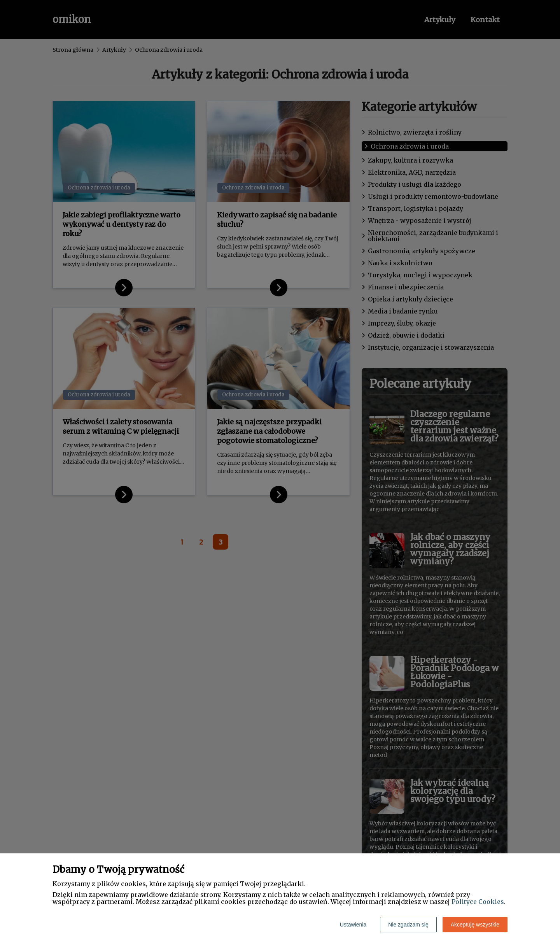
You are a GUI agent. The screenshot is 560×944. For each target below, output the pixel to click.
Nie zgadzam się (408, 925)
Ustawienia (353, 925)
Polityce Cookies (478, 902)
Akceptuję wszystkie (475, 925)
